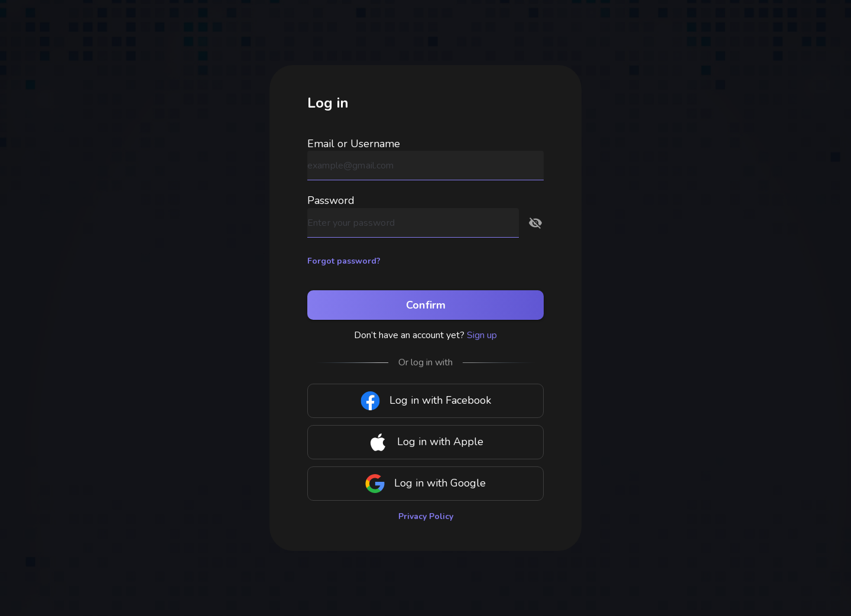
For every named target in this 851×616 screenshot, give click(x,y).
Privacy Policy (426, 516)
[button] (535, 223)
